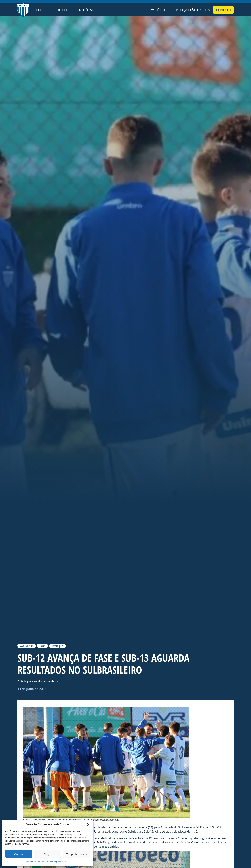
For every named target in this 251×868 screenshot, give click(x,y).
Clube (41, 10)
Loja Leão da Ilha (193, 10)
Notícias (86, 10)
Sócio (160, 10)
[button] (88, 824)
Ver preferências (76, 854)
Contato (223, 10)
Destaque (57, 646)
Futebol (63, 10)
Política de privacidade (57, 862)
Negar (48, 854)
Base (42, 646)
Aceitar (19, 854)
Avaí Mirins (27, 646)
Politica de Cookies (35, 862)
